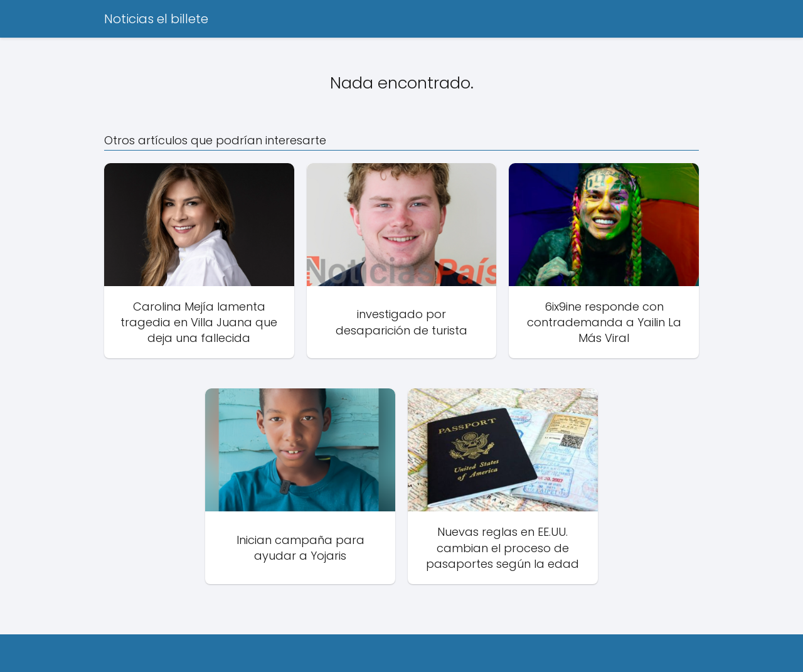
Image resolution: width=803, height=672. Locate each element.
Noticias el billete (156, 19)
